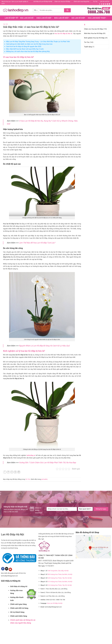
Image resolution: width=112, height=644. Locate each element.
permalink (44, 479)
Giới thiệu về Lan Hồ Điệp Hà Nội (43, 1)
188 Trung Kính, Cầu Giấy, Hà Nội (58, 571)
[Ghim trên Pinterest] (15, 472)
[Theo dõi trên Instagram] (102, 4)
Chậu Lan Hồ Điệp (45, 18)
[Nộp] (67, 10)
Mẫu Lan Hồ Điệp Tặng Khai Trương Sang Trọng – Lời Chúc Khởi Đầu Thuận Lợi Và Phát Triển (38, 42)
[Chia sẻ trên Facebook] (5, 472)
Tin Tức (95, 1)
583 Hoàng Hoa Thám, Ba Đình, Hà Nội (60, 574)
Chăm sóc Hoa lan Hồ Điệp (63, 2)
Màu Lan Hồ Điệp (62, 18)
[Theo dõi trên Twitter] (104, 4)
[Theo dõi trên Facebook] (100, 4)
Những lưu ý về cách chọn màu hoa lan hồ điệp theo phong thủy (28, 51)
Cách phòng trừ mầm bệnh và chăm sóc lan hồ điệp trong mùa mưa (29, 44)
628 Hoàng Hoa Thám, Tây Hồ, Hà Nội (60, 578)
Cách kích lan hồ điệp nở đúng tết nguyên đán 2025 (24, 46)
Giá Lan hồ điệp (79, 18)
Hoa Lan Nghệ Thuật (98, 18)
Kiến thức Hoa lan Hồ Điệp (93, 33)
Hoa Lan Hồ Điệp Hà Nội (55, 603)
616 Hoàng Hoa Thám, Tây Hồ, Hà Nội (60, 585)
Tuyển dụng (88, 47)
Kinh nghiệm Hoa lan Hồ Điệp (94, 38)
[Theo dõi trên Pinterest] (107, 4)
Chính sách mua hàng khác (82, 2)
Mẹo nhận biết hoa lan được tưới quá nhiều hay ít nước (25, 49)
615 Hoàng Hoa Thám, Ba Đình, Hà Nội (60, 582)
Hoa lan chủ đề (27, 18)
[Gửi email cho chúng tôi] (106, 4)
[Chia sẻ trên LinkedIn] (19, 472)
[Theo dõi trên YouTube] (109, 4)
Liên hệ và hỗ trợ (105, 1)
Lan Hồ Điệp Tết (12, 18)
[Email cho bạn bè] (12, 472)
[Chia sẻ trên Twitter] (8, 472)
